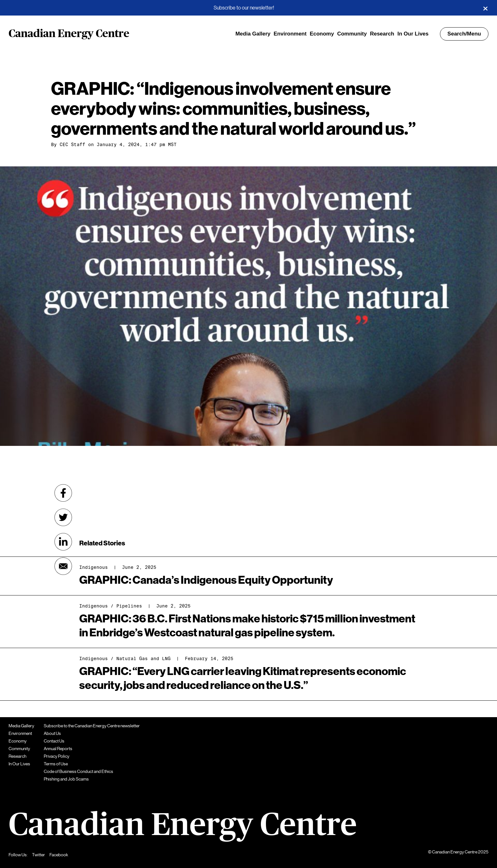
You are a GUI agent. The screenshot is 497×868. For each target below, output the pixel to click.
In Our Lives (413, 34)
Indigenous (94, 606)
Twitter (39, 855)
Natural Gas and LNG (143, 659)
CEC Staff (72, 145)
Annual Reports (58, 749)
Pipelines (129, 606)
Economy (322, 34)
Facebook (59, 855)
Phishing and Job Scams (66, 779)
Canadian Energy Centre (69, 34)
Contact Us (54, 741)
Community (352, 34)
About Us (52, 733)
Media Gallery (253, 34)
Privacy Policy (57, 756)
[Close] (485, 8)
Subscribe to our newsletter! (244, 8)
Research (382, 34)
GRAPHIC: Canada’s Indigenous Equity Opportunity (206, 580)
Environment (290, 34)
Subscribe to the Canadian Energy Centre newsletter (92, 726)
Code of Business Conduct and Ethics (78, 771)
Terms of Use (56, 764)
